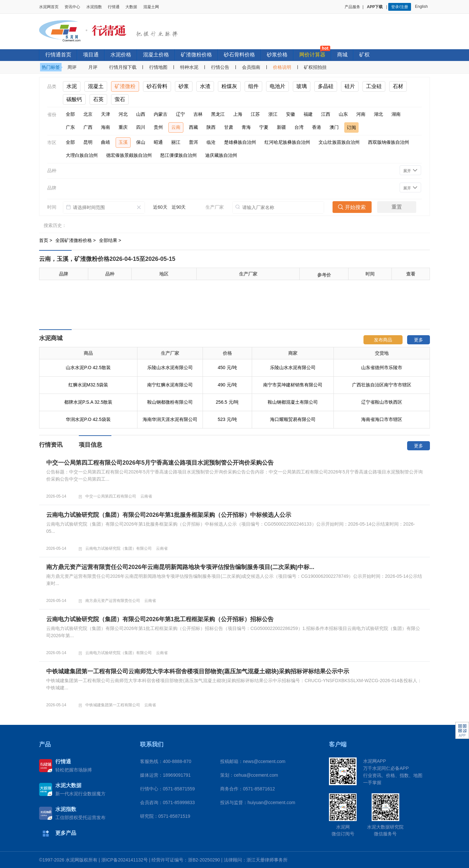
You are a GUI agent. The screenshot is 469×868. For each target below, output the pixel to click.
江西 (326, 114)
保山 (141, 142)
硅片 (350, 86)
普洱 (193, 142)
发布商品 (383, 340)
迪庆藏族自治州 (221, 155)
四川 (141, 127)
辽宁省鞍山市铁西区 (382, 402)
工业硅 (374, 86)
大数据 (131, 7)
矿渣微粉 (125, 86)
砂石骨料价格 (239, 55)
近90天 (179, 207)
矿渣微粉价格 (196, 55)
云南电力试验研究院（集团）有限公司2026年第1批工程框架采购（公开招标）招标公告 (160, 619)
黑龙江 (218, 114)
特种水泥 (189, 67)
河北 (123, 114)
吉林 (198, 114)
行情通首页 (58, 55)
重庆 (123, 127)
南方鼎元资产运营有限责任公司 (113, 601)
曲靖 (106, 142)
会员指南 (251, 67)
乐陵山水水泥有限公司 (170, 367)
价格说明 (282, 67)
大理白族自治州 (82, 155)
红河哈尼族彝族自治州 (287, 142)
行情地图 (158, 67)
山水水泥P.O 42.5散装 (88, 367)
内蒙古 (161, 114)
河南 (361, 114)
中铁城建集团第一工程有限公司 (113, 705)
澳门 (334, 127)
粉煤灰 (229, 86)
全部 (70, 114)
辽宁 (180, 114)
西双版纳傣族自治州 (389, 142)
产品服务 (352, 7)
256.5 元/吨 (227, 402)
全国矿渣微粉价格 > (76, 240)
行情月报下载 (123, 67)
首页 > (46, 240)
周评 (72, 67)
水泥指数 (94, 7)
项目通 (91, 55)
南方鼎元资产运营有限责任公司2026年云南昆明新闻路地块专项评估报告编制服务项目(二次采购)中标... (180, 567)
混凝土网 (151, 7)
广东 (70, 127)
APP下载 (376, 7)
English (422, 7)
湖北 (378, 114)
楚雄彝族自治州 (240, 142)
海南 (106, 127)
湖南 (396, 114)
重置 (397, 207)
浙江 (273, 114)
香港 (317, 127)
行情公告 (220, 67)
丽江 (176, 142)
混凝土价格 (156, 55)
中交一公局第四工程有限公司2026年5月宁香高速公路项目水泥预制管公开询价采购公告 (160, 463)
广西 (88, 127)
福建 (308, 114)
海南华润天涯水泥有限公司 (170, 419)
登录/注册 (399, 7)
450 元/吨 (227, 367)
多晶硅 (326, 86)
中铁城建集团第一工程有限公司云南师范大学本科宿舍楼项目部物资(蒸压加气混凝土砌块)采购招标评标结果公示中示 (198, 671)
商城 (342, 55)
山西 (141, 114)
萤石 (120, 99)
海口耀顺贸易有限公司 (293, 419)
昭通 (158, 142)
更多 (419, 340)
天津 (106, 114)
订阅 (351, 127)
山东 (343, 114)
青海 (246, 127)
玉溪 (123, 142)
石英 (98, 99)
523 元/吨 (227, 419)
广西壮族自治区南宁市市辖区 (382, 385)
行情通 (114, 7)
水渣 (205, 86)
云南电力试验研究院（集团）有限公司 (119, 548)
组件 (253, 86)
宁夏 (264, 127)
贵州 (158, 127)
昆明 (88, 142)
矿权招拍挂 (315, 67)
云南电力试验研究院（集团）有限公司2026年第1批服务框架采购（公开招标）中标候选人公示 (169, 515)
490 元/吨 (227, 385)
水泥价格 (121, 55)
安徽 (291, 114)
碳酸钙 (74, 99)
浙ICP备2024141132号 (125, 860)
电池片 (277, 86)
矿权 (364, 55)
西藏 (193, 127)
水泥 (72, 86)
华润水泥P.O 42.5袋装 (88, 419)
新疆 (281, 127)
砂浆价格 (277, 55)
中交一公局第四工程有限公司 (111, 496)
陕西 (211, 127)
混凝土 (96, 86)
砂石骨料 (157, 86)
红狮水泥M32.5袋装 (88, 385)
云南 (176, 127)
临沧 (211, 142)
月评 (93, 67)
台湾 (299, 127)
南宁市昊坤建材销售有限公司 (293, 385)
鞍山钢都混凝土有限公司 (293, 402)
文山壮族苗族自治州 (339, 142)
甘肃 (229, 127)
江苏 (255, 114)
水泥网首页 (49, 7)
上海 (238, 114)
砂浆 (184, 86)
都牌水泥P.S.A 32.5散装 (88, 402)
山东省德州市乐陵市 (382, 367)
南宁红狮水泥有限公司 (170, 385)
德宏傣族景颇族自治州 (129, 155)
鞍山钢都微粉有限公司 (170, 402)
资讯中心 (72, 7)
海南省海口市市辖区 (382, 419)
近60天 (160, 207)
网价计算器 (312, 55)
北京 (88, 114)
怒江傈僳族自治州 (178, 155)
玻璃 (302, 86)
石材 (398, 86)
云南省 (146, 496)
